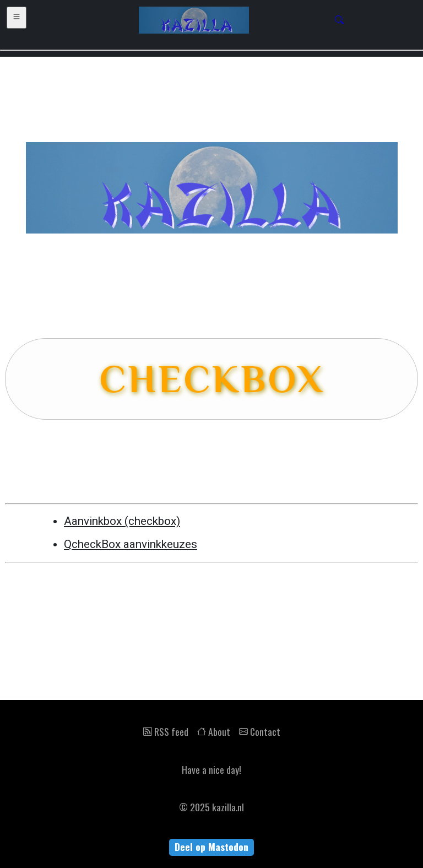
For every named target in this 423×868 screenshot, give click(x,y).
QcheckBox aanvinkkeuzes (131, 544)
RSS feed (166, 731)
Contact (260, 731)
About (214, 731)
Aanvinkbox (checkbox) (122, 521)
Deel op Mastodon (211, 847)
